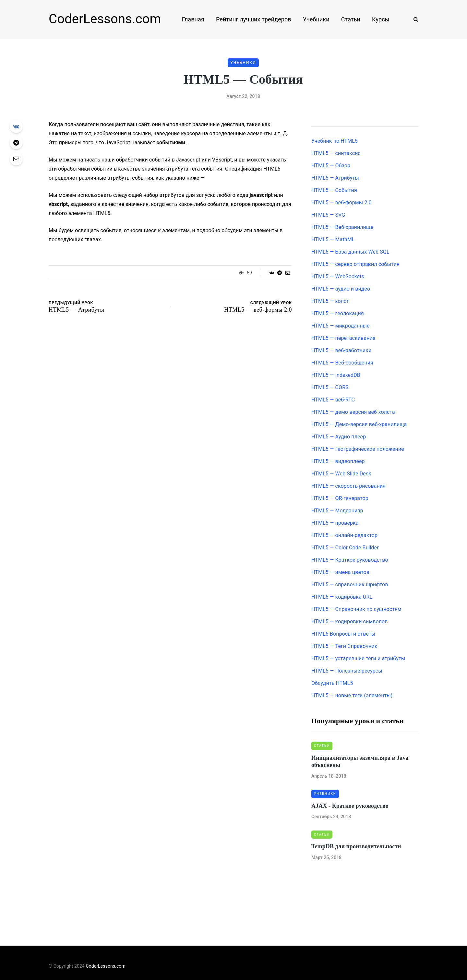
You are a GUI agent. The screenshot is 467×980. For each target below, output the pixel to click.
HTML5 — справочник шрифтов (350, 585)
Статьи (351, 19)
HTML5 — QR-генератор (340, 498)
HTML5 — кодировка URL (342, 597)
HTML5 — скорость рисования (348, 486)
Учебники (316, 19)
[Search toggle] (413, 19)
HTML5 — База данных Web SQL (350, 252)
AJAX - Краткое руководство (350, 806)
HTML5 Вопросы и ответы (343, 634)
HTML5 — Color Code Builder (345, 548)
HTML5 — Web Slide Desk (341, 474)
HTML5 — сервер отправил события (355, 264)
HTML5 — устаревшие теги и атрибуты (358, 658)
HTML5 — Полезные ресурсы (347, 671)
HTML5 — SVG (328, 215)
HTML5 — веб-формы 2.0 (341, 203)
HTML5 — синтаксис (336, 153)
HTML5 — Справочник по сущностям (356, 609)
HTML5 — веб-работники (341, 350)
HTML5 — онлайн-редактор (344, 535)
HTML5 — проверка (335, 523)
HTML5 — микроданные (341, 326)
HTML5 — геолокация (338, 313)
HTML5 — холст (330, 301)
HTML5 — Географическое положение (358, 449)
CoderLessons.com (105, 19)
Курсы (381, 19)
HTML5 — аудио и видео (341, 289)
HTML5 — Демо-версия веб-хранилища (359, 424)
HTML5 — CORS (330, 387)
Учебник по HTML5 (335, 141)
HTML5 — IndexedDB (336, 375)
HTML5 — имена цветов (340, 572)
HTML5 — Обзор (331, 166)
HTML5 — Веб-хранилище (342, 227)
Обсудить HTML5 (332, 683)
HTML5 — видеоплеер (338, 461)
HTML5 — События (334, 190)
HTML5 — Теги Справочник (344, 646)
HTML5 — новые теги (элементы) (352, 695)
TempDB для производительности (356, 846)
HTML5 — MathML (333, 239)
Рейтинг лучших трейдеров (254, 19)
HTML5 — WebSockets (338, 276)
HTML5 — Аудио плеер (339, 437)
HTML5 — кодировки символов (350, 621)
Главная (193, 19)
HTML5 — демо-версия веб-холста (353, 412)
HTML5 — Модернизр (337, 511)
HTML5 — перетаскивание (343, 338)
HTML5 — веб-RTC (333, 400)
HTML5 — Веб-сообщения (342, 363)
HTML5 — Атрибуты (335, 178)
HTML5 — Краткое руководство (350, 560)
